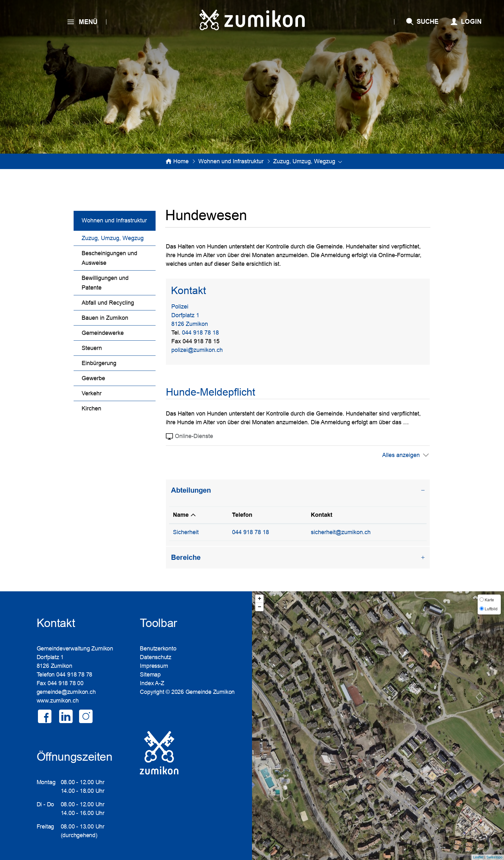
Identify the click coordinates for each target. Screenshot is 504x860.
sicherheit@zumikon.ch (341, 532)
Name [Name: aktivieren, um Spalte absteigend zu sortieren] (181, 515)
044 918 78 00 (66, 683)
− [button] (260, 607)
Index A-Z (152, 683)
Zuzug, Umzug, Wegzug (119, 237)
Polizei (180, 307)
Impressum (154, 666)
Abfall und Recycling (108, 303)
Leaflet (478, 857)
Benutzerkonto (158, 649)
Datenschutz (156, 657)
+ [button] (260, 599)
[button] (231, 161)
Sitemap (150, 675)
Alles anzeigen (401, 455)
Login (471, 22)
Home (181, 161)
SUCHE (428, 22)
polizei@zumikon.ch (197, 350)
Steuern (92, 348)
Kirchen (91, 408)
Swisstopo (494, 857)
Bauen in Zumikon (105, 318)
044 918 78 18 (200, 333)
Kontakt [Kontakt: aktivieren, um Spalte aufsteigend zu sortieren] (322, 515)
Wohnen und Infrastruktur (114, 220)
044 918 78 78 (74, 675)
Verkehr (92, 393)
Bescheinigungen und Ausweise (109, 258)
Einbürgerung (99, 363)
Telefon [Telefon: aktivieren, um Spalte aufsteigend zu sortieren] (242, 515)
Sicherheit (186, 532)
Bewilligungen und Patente (105, 283)
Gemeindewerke (103, 333)
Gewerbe (93, 378)
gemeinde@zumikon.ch (66, 692)
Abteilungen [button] (191, 490)
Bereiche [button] (186, 557)
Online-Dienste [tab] (189, 436)
